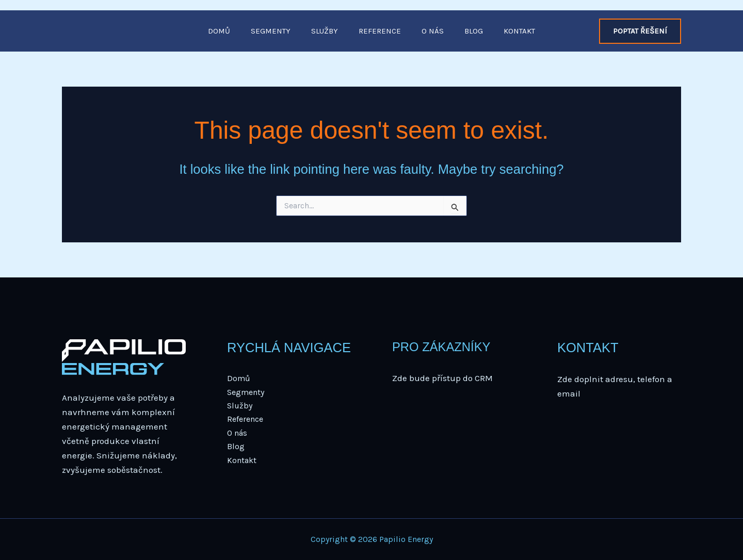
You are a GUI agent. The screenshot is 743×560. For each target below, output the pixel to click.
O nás (433, 31)
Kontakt (519, 31)
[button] (640, 31)
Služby (325, 31)
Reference (380, 31)
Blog (474, 31)
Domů (219, 31)
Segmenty (271, 31)
